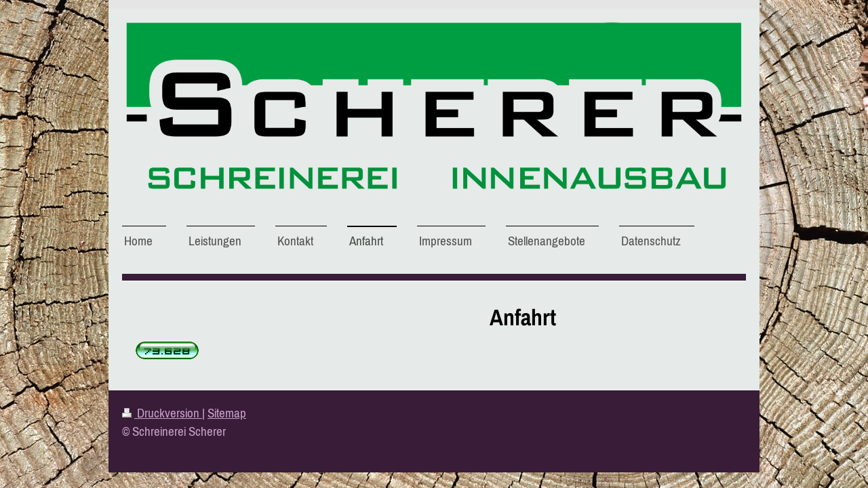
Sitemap (227, 413)
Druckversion (162, 413)
